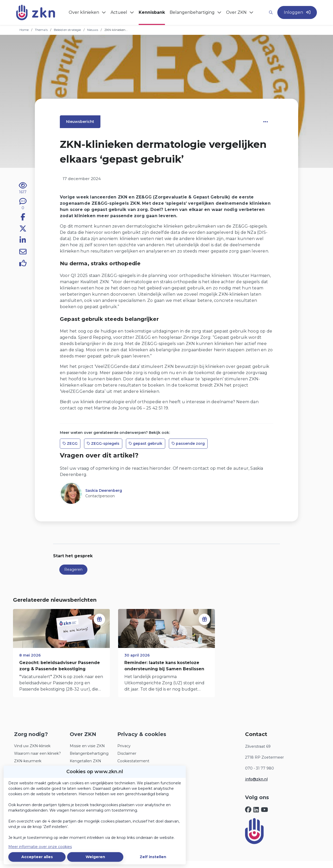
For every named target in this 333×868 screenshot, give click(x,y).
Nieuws (93, 30)
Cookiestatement (133, 761)
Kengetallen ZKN (85, 761)
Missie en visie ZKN (87, 746)
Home (24, 30)
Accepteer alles (37, 857)
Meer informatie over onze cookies (40, 847)
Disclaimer (127, 753)
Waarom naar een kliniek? (37, 753)
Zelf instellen (153, 857)
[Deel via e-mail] (23, 253)
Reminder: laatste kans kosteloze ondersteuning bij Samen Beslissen (164, 666)
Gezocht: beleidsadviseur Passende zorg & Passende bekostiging (60, 666)
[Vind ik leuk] (23, 264)
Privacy (124, 746)
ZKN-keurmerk (28, 761)
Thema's (41, 30)
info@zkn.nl (256, 779)
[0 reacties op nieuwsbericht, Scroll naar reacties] (23, 204)
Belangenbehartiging (89, 753)
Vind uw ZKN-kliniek (32, 746)
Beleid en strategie (67, 30)
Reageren (73, 569)
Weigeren (95, 857)
